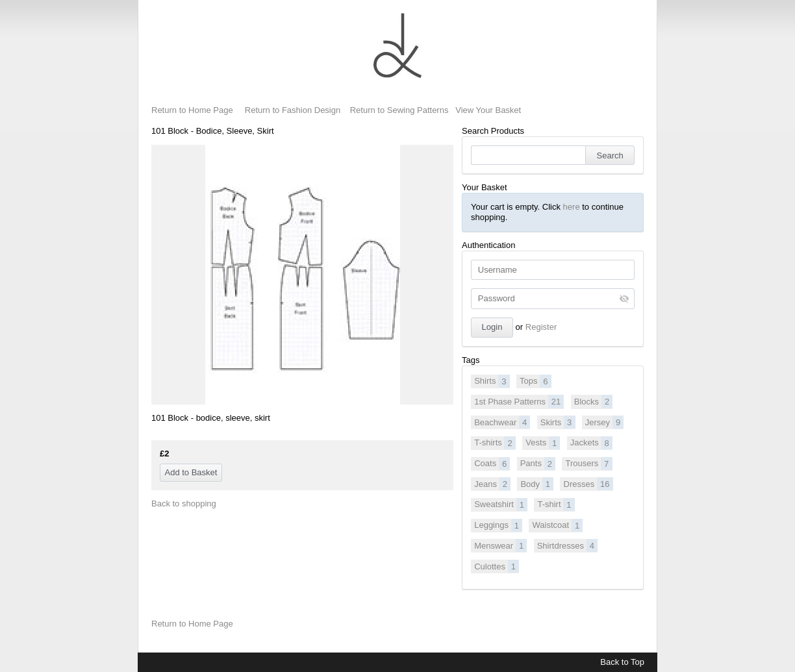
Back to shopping (184, 504)
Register (541, 327)
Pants (538, 464)
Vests (543, 443)
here (572, 207)
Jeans (492, 484)
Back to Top (622, 662)
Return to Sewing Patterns (399, 110)
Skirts (558, 422)
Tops (536, 381)
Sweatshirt (501, 504)
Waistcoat (558, 525)
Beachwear (502, 422)
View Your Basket (488, 110)
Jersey (605, 422)
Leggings (498, 525)
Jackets (591, 443)
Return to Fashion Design (293, 110)
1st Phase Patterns (519, 401)
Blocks (594, 401)
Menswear (500, 545)
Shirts (492, 381)
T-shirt (556, 504)
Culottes (497, 566)
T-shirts (495, 443)
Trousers (588, 464)
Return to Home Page (192, 110)
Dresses (588, 484)
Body (537, 484)
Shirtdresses (567, 545)
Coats (492, 464)
